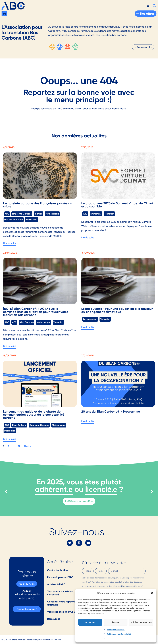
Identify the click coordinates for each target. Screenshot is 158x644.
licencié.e (101, 489)
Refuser (116, 622)
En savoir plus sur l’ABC (60, 577)
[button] (152, 593)
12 (19, 446)
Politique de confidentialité (119, 634)
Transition (109, 214)
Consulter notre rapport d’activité (61, 603)
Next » (28, 446)
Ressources (54, 619)
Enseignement (90, 319)
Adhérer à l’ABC (56, 584)
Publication (31, 219)
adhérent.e (54, 489)
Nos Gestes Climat (14, 219)
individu (39, 214)
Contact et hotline (58, 570)
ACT (14, 322)
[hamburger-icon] (148, 6)
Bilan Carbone (27, 322)
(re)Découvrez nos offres (79, 501)
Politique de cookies (116, 629)
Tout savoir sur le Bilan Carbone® (60, 593)
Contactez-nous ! (27, 609)
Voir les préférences (141, 622)
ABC (7, 214)
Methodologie (52, 214)
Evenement (96, 214)
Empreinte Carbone (22, 214)
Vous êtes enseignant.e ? (61, 612)
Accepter (90, 622)
